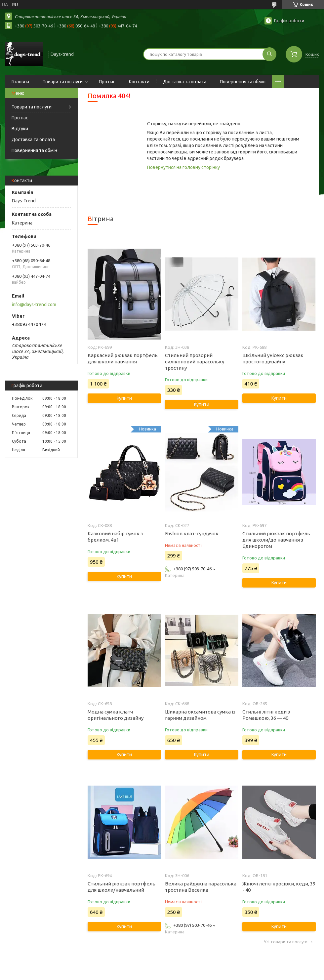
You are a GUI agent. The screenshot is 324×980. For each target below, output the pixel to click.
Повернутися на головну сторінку (183, 167)
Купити (124, 398)
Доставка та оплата (185, 82)
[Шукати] (269, 54)
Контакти (139, 82)
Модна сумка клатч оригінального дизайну (116, 715)
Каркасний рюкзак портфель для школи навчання (123, 358)
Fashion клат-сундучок (192, 533)
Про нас (107, 82)
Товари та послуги (63, 82)
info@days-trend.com (34, 305)
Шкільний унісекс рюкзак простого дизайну (273, 358)
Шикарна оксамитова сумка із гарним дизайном (200, 715)
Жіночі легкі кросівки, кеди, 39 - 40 (279, 887)
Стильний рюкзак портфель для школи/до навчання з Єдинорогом (276, 540)
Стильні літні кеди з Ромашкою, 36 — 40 (266, 715)
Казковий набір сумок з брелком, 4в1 (115, 537)
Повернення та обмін (243, 82)
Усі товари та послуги (286, 942)
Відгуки (20, 129)
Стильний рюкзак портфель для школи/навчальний (122, 887)
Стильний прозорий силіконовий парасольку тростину (195, 362)
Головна (20, 82)
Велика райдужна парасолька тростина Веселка (201, 887)
